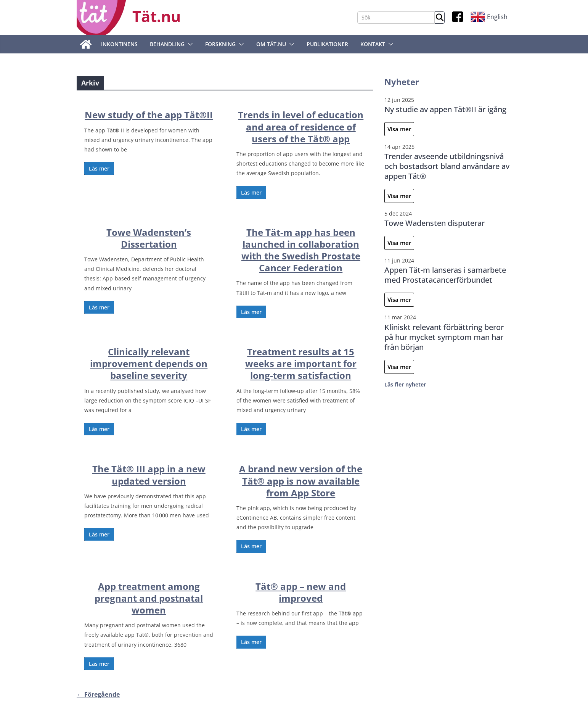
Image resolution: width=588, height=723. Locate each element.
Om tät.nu (271, 44)
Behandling (167, 44)
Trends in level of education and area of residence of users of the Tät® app (301, 126)
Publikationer (327, 44)
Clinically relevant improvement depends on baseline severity (149, 363)
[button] (189, 44)
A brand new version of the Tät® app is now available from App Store (301, 481)
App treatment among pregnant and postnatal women (149, 598)
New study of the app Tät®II (149, 115)
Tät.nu (157, 16)
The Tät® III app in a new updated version (149, 475)
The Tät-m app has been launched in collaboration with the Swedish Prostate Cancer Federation (301, 250)
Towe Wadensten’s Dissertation (149, 238)
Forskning (220, 44)
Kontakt (373, 44)
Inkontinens (119, 44)
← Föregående (98, 694)
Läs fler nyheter (405, 384)
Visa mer (399, 129)
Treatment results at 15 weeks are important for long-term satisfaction (301, 363)
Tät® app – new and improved (301, 592)
